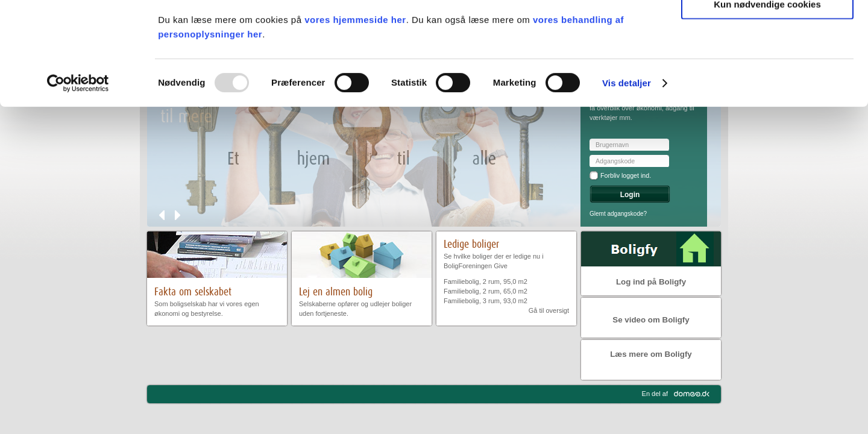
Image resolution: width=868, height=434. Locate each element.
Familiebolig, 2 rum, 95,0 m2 (486, 281)
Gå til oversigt (549, 310)
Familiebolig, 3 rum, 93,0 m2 (486, 301)
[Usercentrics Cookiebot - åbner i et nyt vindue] (78, 180)
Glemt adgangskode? (618, 214)
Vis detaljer (627, 179)
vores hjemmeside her (355, 116)
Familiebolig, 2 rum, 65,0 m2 (486, 291)
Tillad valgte (767, 65)
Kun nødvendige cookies (767, 100)
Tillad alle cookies (767, 30)
